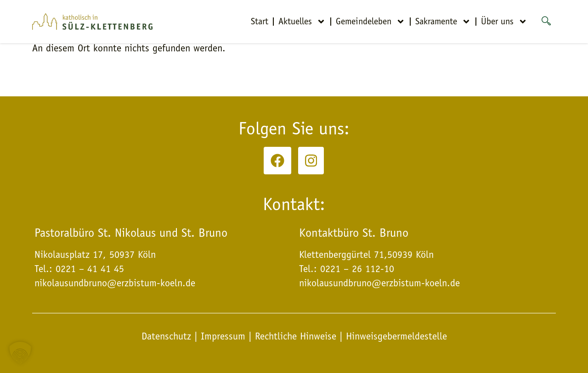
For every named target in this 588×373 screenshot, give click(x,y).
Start (260, 21)
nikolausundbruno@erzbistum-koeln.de (379, 283)
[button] (20, 353)
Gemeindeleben (370, 22)
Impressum (223, 336)
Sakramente (443, 22)
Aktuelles (302, 22)
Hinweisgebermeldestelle (396, 336)
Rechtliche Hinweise (296, 336)
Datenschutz (168, 336)
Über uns (504, 22)
